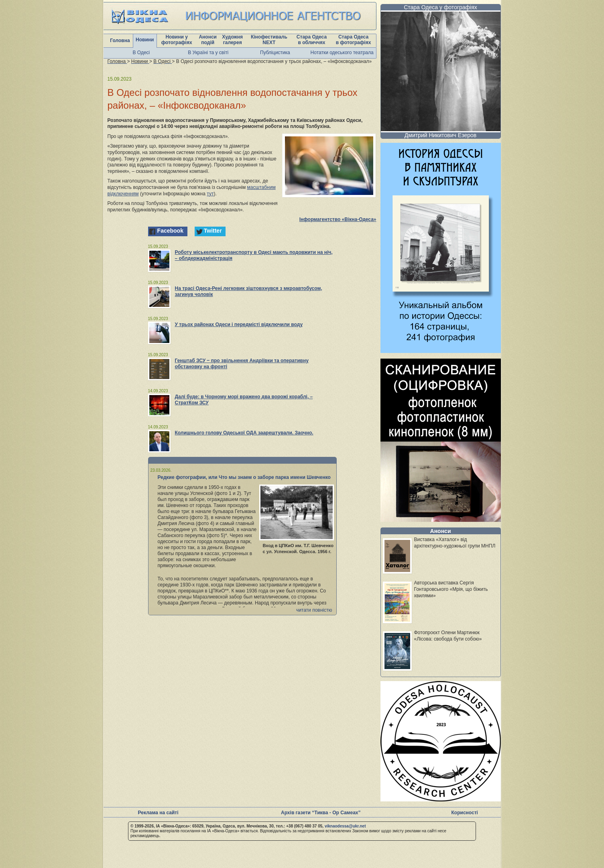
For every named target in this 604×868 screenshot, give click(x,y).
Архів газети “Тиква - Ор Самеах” (321, 813)
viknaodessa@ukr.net (345, 826)
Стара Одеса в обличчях (312, 40)
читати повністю (314, 610)
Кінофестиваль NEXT (269, 40)
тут (210, 194)
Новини (145, 40)
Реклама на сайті (158, 813)
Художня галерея (232, 40)
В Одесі (141, 53)
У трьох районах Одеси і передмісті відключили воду (239, 324)
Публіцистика (275, 53)
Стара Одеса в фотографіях (354, 40)
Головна (120, 41)
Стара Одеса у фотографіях (440, 7)
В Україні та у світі (208, 53)
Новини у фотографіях (177, 40)
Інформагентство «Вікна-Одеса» (338, 219)
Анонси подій (208, 40)
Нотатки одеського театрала (342, 53)
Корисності (465, 813)
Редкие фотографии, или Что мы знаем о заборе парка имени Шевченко (244, 477)
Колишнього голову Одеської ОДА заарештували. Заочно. (244, 433)
